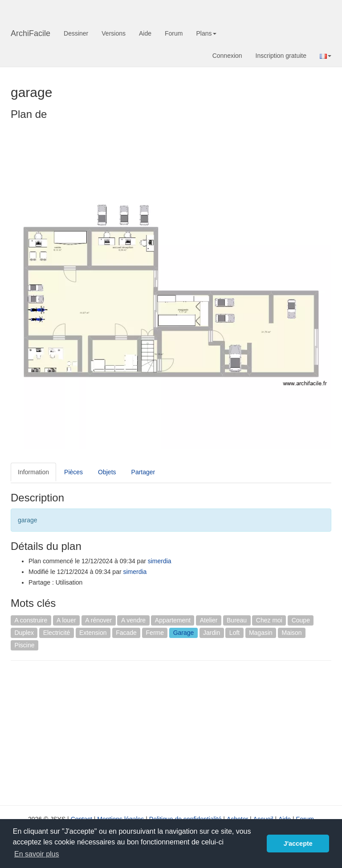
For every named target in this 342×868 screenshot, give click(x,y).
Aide (145, 33)
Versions (114, 33)
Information (33, 472)
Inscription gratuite (281, 56)
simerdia (160, 561)
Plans (206, 33)
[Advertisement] (85, 732)
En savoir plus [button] (37, 854)
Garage (184, 633)
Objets (107, 472)
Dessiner (76, 33)
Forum (174, 33)
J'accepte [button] (298, 844)
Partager (143, 472)
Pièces (73, 472)
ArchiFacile (31, 33)
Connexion (227, 56)
